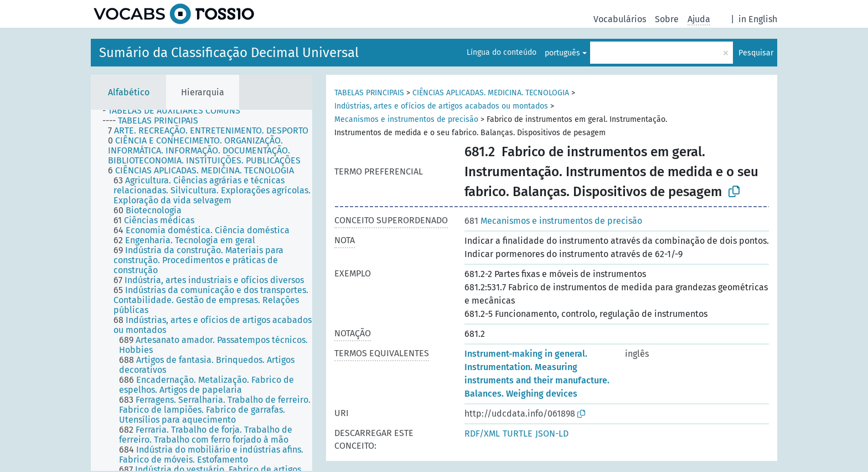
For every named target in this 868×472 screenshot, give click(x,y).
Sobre (667, 19)
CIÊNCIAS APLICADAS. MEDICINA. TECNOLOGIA (491, 93)
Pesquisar (756, 53)
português (562, 53)
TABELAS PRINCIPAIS (369, 93)
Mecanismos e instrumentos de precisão (406, 119)
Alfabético (129, 92)
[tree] (201, 290)
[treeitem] (176, 111)
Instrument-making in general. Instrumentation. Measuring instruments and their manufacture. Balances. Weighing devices (537, 374)
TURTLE (518, 433)
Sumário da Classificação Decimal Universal (229, 53)
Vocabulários (620, 19)
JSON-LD (552, 433)
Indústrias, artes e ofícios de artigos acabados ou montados (441, 106)
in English (758, 19)
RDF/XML (482, 433)
